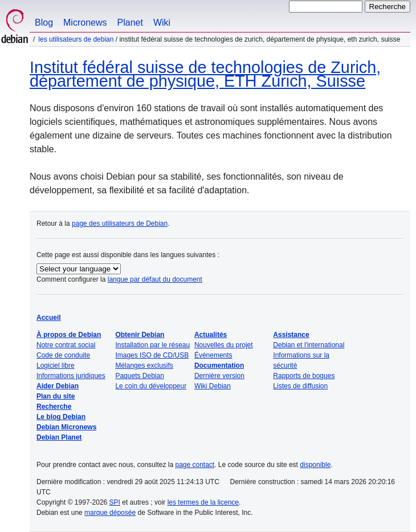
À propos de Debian (69, 335)
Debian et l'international (309, 345)
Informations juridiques (71, 376)
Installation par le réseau (152, 345)
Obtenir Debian (140, 335)
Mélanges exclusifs (144, 366)
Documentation (219, 366)
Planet (130, 23)
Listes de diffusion (300, 386)
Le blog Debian (61, 417)
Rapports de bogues (304, 376)
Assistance (291, 335)
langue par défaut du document (155, 279)
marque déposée (110, 513)
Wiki (162, 23)
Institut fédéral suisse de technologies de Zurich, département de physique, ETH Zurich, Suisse (205, 74)
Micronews (85, 23)
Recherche (54, 407)
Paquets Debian (139, 376)
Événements (213, 355)
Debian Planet (59, 437)
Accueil (49, 318)
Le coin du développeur (151, 386)
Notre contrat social (66, 345)
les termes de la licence (203, 502)
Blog (44, 23)
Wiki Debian (213, 386)
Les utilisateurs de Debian (76, 39)
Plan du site (56, 396)
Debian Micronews (66, 427)
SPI (115, 502)
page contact (195, 465)
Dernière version (219, 376)
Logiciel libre (56, 366)
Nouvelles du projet (224, 345)
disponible (315, 465)
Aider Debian (58, 386)
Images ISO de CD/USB (152, 355)
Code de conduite (63, 355)
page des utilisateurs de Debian (120, 224)
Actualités (211, 335)
